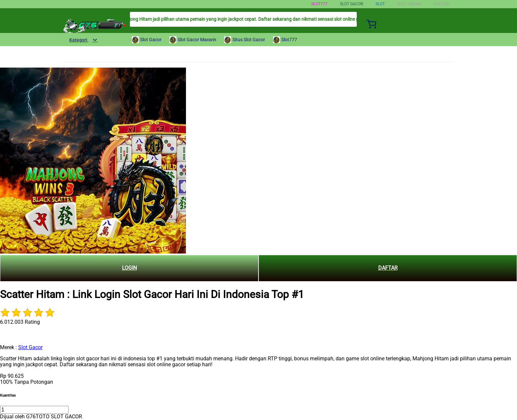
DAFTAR (388, 268)
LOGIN (129, 268)
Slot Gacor (30, 347)
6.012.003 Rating (20, 322)
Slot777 (319, 4)
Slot (380, 4)
